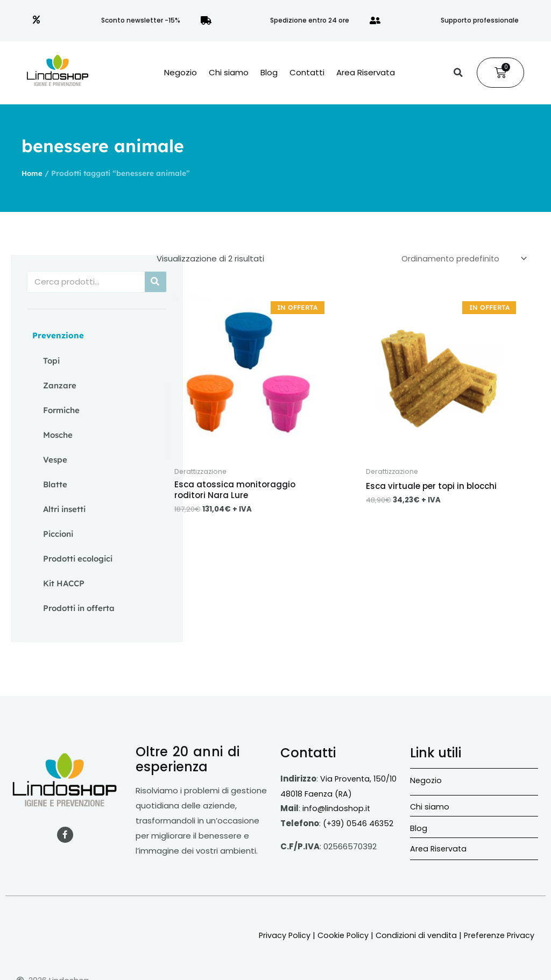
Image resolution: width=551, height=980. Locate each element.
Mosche (58, 435)
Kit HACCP (64, 583)
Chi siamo (229, 73)
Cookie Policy (336, 935)
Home (33, 173)
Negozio (181, 73)
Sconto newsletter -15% (141, 20)
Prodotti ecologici (78, 559)
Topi (51, 361)
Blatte (55, 484)
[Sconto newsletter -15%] (37, 20)
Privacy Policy (277, 935)
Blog (269, 73)
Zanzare (60, 385)
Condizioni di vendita (411, 935)
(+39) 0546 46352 (359, 823)
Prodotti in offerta (79, 608)
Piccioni (58, 534)
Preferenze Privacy (497, 935)
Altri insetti (64, 509)
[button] (458, 73)
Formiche (61, 410)
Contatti (307, 73)
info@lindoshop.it (337, 808)
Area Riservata (366, 73)
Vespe (55, 460)
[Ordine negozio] (461, 259)
